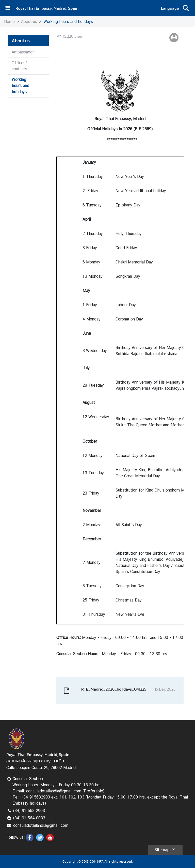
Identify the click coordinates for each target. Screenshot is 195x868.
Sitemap (165, 849)
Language (170, 8)
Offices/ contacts (19, 66)
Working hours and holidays (68, 22)
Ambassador (23, 52)
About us (29, 22)
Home (9, 22)
